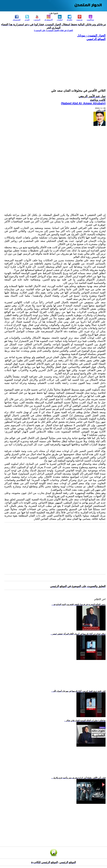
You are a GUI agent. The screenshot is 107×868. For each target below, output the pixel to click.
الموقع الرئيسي (96, 39)
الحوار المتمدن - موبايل (91, 35)
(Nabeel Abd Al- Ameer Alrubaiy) (83, 103)
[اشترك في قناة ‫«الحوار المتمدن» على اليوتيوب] (53, 30)
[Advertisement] (55, 61)
